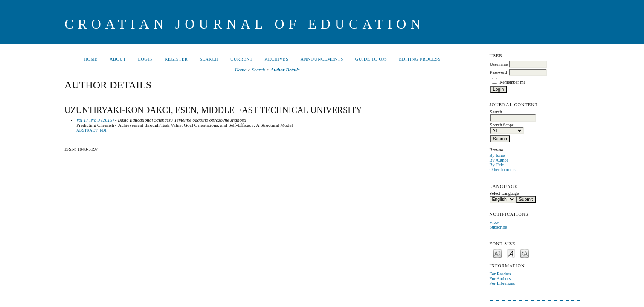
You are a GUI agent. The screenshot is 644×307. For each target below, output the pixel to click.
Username (499, 64)
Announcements (322, 59)
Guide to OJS (371, 59)
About (118, 59)
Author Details (285, 70)
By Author (499, 160)
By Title (497, 165)
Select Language (504, 193)
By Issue (497, 155)
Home (91, 59)
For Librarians (502, 283)
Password (499, 72)
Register (176, 59)
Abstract (87, 130)
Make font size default (511, 253)
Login (145, 59)
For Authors (500, 279)
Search (209, 59)
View (494, 222)
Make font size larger (525, 253)
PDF (103, 130)
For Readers (500, 274)
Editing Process (420, 59)
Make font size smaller (497, 253)
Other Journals (503, 169)
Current (241, 59)
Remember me (512, 82)
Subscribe (498, 227)
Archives (276, 59)
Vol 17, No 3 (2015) (95, 120)
